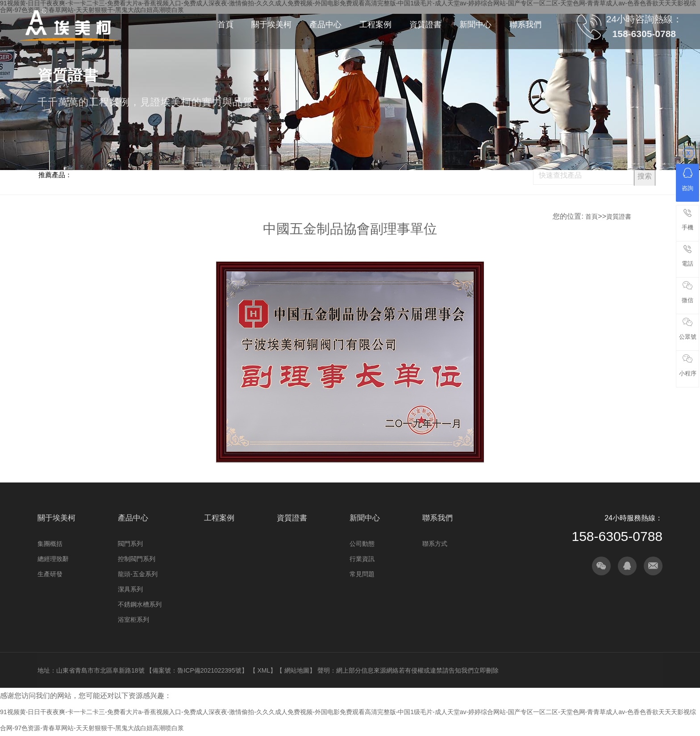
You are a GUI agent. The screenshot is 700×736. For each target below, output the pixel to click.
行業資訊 (362, 559)
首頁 (592, 216)
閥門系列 (130, 544)
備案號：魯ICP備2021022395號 (197, 670)
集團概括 (50, 544)
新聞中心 (365, 518)
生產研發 (50, 574)
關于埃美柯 (56, 518)
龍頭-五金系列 (138, 574)
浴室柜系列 (133, 620)
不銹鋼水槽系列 (140, 604)
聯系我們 (437, 518)
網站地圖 (297, 670)
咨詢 (687, 180)
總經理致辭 (53, 559)
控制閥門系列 (137, 559)
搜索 (645, 176)
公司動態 (362, 544)
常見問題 (362, 574)
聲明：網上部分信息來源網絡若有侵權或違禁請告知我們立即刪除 (408, 670)
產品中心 (133, 518)
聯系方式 (435, 544)
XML (264, 670)
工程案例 (219, 518)
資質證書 (619, 216)
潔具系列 (130, 589)
